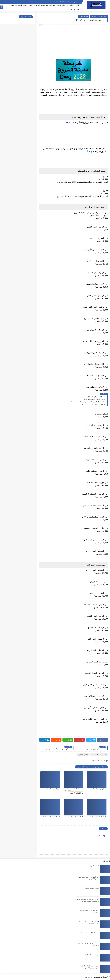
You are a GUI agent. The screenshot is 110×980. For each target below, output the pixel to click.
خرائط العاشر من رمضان (19, 5)
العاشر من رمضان (34, 5)
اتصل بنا (59, 2)
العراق (77, 5)
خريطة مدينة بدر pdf (77, 817)
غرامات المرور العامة (93, 866)
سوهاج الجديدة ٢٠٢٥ (100, 789)
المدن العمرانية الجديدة (48, 5)
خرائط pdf (70, 5)
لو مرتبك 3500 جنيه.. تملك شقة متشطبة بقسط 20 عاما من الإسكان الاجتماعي (74, 791)
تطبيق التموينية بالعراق (92, 888)
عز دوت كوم (88, 977)
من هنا (90, 151)
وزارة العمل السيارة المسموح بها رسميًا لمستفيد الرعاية (88, 402)
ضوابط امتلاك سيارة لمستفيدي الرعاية (93, 405)
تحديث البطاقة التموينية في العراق (94, 399)
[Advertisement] (73, 42)
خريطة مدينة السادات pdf (52, 789)
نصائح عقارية (75, 9)
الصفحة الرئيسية (76, 2)
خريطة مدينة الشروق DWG (51, 817)
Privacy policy (66, 2)
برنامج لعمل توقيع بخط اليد (97, 397)
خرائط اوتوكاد (61, 5)
